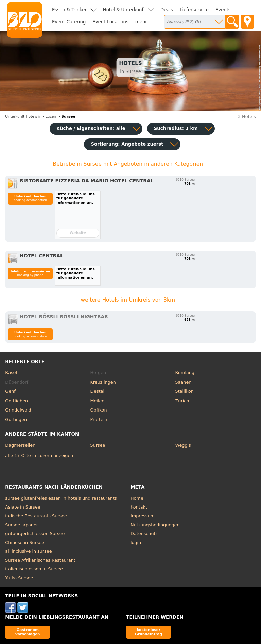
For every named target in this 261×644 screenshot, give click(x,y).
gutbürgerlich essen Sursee (35, 534)
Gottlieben (16, 401)
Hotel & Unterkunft (124, 10)
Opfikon (98, 410)
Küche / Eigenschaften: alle (91, 128)
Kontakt (139, 507)
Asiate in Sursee (23, 507)
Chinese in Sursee (25, 542)
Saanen (184, 382)
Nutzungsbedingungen (155, 525)
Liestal (97, 391)
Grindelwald (18, 410)
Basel (11, 373)
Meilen (97, 401)
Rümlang (185, 373)
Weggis (183, 445)
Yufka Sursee (19, 578)
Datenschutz (144, 534)
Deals (167, 10)
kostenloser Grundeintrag (149, 632)
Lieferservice (194, 10)
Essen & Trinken (70, 10)
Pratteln (99, 420)
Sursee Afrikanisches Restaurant (40, 560)
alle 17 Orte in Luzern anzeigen (39, 456)
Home (137, 498)
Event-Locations (110, 22)
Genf (10, 391)
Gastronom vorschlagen (28, 632)
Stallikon (185, 391)
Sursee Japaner (22, 525)
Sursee (98, 445)
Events (223, 10)
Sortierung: (127, 144)
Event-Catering (69, 22)
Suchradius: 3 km (176, 128)
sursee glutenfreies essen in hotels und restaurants (61, 498)
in (23, 117)
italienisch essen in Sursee (34, 569)
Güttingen (16, 420)
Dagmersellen (20, 445)
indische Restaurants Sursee (36, 516)
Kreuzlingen (103, 382)
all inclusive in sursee (28, 551)
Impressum (143, 516)
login (136, 542)
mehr (141, 22)
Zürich (182, 401)
